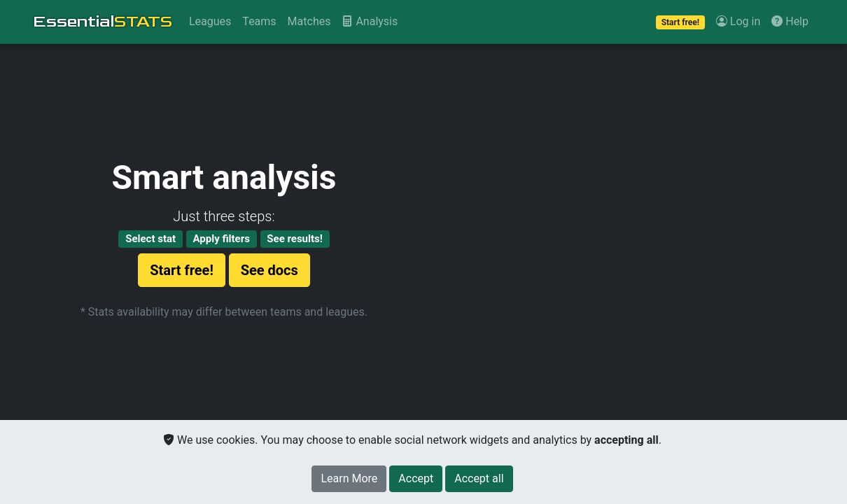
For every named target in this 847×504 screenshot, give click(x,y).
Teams (259, 21)
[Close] (416, 479)
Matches (309, 21)
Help (790, 21)
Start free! (182, 270)
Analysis (370, 21)
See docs (269, 270)
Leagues (210, 21)
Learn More (349, 478)
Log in (738, 21)
